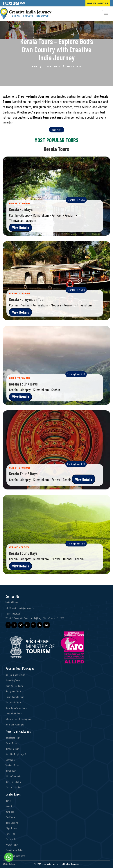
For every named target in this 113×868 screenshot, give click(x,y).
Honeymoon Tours (13, 691)
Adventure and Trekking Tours (19, 719)
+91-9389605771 (13, 614)
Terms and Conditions (15, 856)
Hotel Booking (12, 823)
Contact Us (11, 839)
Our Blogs (10, 812)
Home (35, 66)
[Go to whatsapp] (9, 857)
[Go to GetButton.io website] (9, 864)
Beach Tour (11, 771)
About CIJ (10, 806)
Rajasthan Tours (13, 738)
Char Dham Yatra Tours (16, 708)
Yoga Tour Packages (15, 724)
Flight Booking (12, 828)
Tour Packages (52, 66)
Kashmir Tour (11, 760)
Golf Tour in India (13, 782)
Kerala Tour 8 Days (23, 553)
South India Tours (13, 702)
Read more (57, 130)
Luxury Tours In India (15, 697)
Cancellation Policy (14, 850)
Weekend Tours (12, 765)
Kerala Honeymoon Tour (27, 299)
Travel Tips (10, 834)
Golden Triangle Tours (15, 675)
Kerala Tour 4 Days (23, 384)
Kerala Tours (11, 743)
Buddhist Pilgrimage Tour (17, 754)
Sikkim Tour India (13, 776)
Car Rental (10, 817)
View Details (21, 228)
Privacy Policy (12, 845)
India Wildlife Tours (14, 686)
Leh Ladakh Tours (14, 713)
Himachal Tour (12, 749)
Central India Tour (14, 787)
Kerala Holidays (21, 209)
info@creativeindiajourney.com (20, 608)
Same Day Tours (13, 680)
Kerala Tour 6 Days (23, 474)
